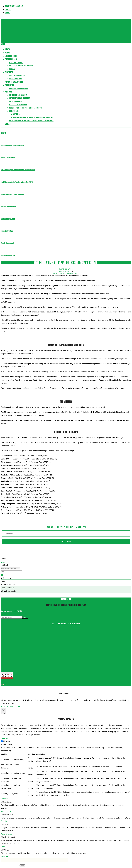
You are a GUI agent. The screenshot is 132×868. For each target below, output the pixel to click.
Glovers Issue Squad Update (8, 219)
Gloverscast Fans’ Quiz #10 (8, 255)
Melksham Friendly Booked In (9, 207)
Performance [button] (6, 811)
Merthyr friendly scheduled (8, 158)
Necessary (7, 741)
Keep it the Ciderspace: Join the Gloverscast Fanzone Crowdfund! (18, 170)
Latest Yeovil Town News (65, 273)
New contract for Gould (7, 231)
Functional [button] (5, 799)
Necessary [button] (5, 738)
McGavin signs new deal (7, 243)
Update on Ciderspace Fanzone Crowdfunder (12, 145)
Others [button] (3, 847)
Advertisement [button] (7, 834)
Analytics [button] (4, 821)
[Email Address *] (66, 533)
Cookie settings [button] (7, 707)
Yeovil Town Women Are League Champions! (12, 194)
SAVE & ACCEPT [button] (7, 856)
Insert (22, 866)
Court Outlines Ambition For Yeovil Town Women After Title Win (17, 182)
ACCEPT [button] (18, 707)
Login (3, 562)
